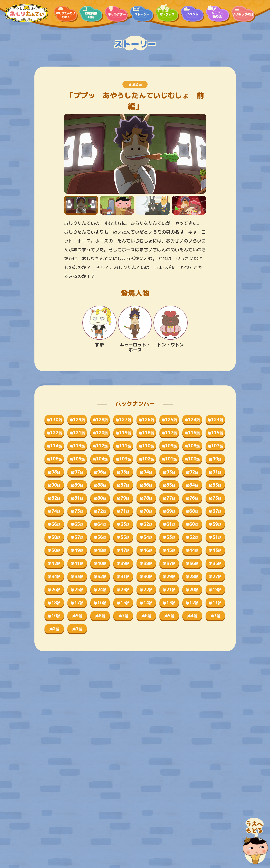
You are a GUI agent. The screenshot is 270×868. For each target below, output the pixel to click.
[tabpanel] (135, 154)
